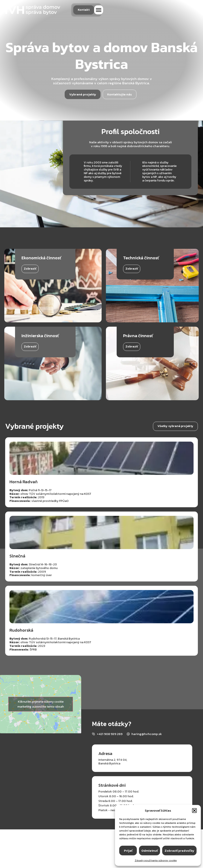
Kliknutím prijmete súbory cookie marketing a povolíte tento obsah (41, 704)
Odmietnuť (150, 851)
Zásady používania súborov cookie (156, 860)
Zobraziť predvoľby (179, 851)
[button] (194, 811)
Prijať (128, 851)
